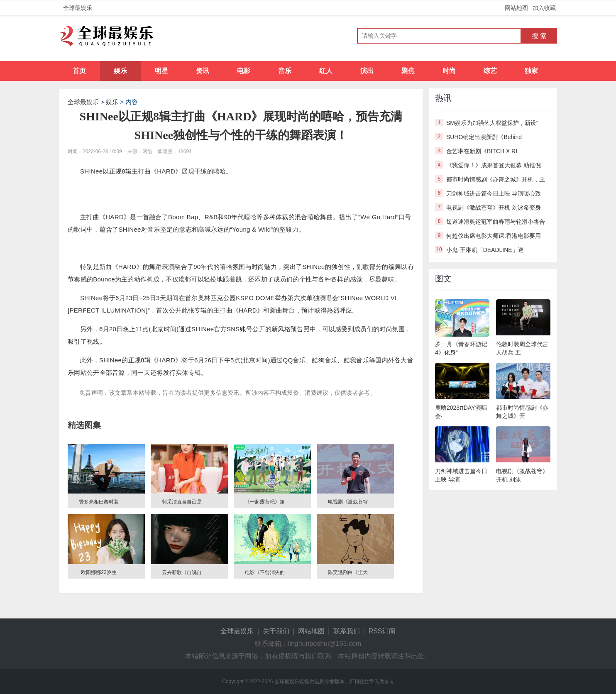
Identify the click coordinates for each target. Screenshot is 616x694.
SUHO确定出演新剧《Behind (484, 137)
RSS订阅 (382, 631)
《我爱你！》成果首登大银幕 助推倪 (494, 165)
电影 (244, 71)
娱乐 (120, 71)
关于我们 (276, 631)
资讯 (203, 71)
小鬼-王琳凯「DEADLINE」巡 (485, 250)
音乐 (285, 71)
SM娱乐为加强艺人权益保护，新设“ (492, 123)
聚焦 (408, 71)
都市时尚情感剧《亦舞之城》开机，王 (496, 179)
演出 (367, 71)
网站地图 (516, 8)
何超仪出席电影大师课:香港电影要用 (494, 236)
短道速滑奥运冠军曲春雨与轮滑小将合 (496, 222)
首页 (79, 71)
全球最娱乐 (78, 8)
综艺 (490, 71)
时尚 (449, 71)
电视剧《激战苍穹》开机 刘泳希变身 (494, 208)
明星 (161, 71)
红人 (326, 71)
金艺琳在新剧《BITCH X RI (482, 151)
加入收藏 (544, 8)
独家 (531, 71)
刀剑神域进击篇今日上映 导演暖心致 (494, 193)
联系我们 (347, 631)
